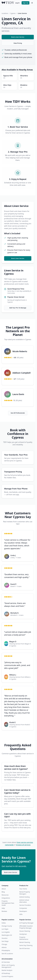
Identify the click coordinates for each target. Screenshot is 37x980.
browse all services (23, 845)
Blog (3, 892)
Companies (23, 908)
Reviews (4, 911)
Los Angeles (6, 932)
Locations (5, 13)
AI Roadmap (6, 973)
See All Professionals (18, 413)
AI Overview (6, 962)
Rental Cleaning (25, 942)
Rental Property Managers (25, 893)
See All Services (25, 948)
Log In (17, 3)
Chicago (4, 944)
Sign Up (25, 3)
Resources (5, 895)
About (4, 889)
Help (3, 908)
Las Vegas (5, 929)
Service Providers (25, 905)
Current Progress (7, 976)
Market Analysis (7, 970)
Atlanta (4, 947)
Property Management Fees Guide (8, 903)
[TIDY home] (8, 3)
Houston (5, 938)
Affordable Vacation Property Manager (26, 927)
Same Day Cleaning (26, 945)
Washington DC (7, 935)
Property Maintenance (24, 938)
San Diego (5, 941)
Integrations (6, 898)
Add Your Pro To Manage (18, 308)
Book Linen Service (18, 37)
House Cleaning (25, 931)
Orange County (7, 926)
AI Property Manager (26, 923)
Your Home (23, 889)
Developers (23, 911)
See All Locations (7, 954)
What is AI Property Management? (8, 966)
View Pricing (18, 43)
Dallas (4, 923)
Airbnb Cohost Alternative (24, 901)
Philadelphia (6, 950)
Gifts (21, 914)
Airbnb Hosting (25, 897)
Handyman (23, 934)
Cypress (13, 13)
